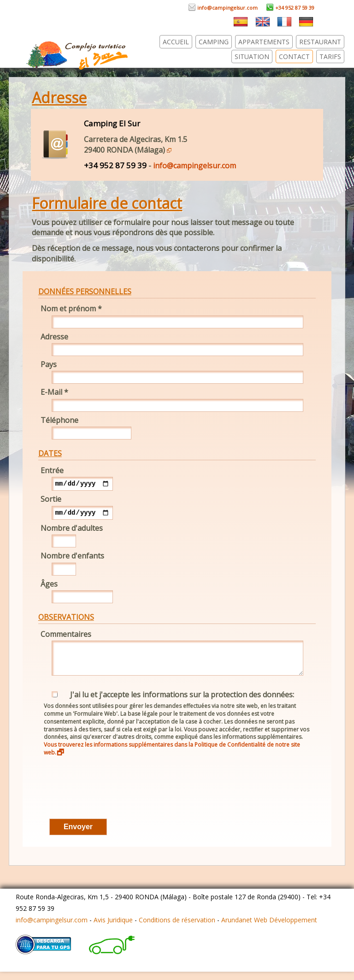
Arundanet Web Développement (269, 928)
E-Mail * (54, 392)
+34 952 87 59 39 (290, 8)
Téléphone (59, 420)
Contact (294, 56)
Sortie (51, 500)
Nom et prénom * (71, 309)
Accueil (176, 42)
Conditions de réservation (177, 928)
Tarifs (330, 56)
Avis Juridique (113, 928)
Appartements (264, 42)
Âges (49, 587)
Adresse (54, 337)
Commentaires (66, 637)
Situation (252, 56)
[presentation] (108, 801)
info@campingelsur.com (223, 8)
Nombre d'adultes (72, 531)
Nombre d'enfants (72, 558)
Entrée (52, 470)
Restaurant (320, 42)
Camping (214, 42)
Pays (49, 364)
